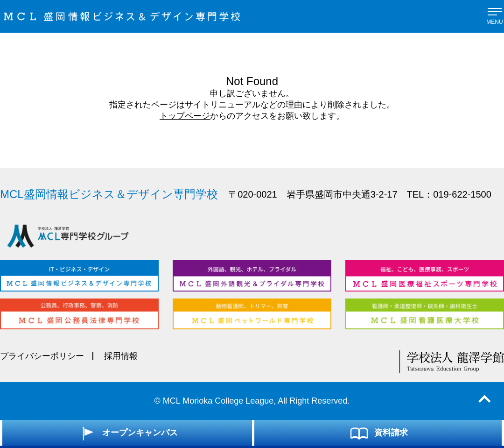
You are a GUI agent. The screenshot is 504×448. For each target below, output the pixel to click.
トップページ (185, 116)
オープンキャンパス (127, 433)
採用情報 (121, 356)
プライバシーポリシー (42, 356)
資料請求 (378, 433)
